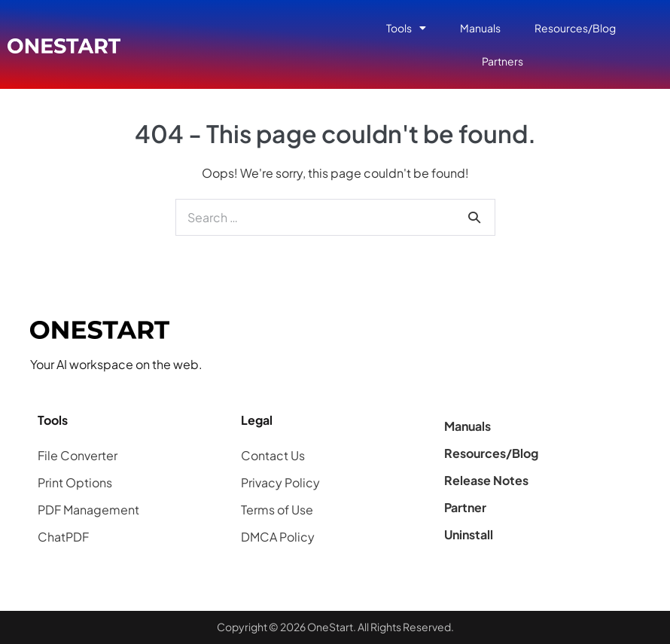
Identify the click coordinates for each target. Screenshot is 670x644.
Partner (465, 507)
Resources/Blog (575, 28)
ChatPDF (63, 537)
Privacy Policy (280, 482)
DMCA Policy (278, 537)
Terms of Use (277, 510)
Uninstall (469, 534)
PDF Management (88, 510)
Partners (502, 61)
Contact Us (273, 455)
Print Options (75, 482)
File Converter (78, 455)
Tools (406, 28)
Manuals (480, 28)
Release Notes (486, 480)
